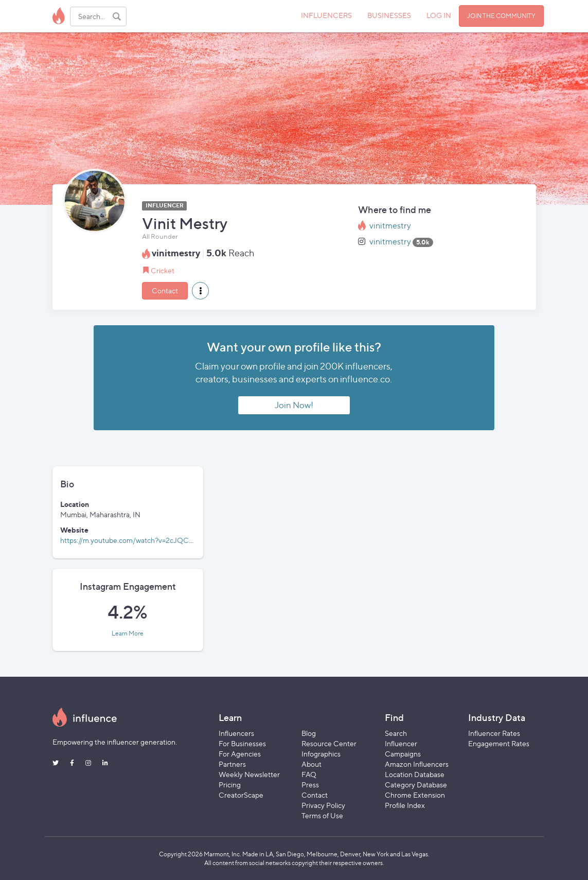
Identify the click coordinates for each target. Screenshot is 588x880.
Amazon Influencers (417, 764)
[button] (200, 291)
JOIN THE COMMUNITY (501, 16)
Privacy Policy (323, 805)
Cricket (163, 270)
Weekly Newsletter (249, 774)
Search (396, 733)
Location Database (415, 774)
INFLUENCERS (326, 15)
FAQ (309, 774)
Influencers (236, 733)
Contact (165, 291)
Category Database (416, 785)
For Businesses (242, 743)
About (311, 764)
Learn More (128, 633)
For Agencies (240, 754)
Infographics (321, 754)
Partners (232, 764)
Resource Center (329, 743)
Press (310, 785)
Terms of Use (322, 815)
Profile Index (405, 805)
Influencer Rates (494, 733)
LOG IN (439, 15)
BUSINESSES (389, 15)
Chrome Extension (415, 795)
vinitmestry (390, 226)
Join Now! (294, 405)
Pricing (230, 785)
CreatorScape (241, 795)
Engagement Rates (499, 743)
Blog (309, 733)
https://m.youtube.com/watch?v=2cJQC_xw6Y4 (137, 540)
